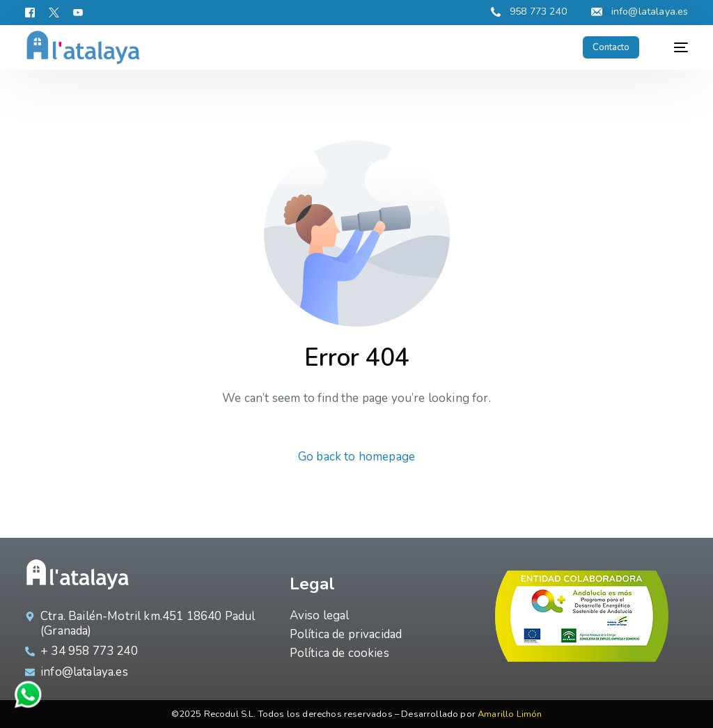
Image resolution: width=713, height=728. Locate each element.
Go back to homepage (356, 457)
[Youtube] (78, 12)
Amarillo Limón (510, 714)
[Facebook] (33, 12)
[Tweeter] (54, 12)
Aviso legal (320, 615)
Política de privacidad (346, 634)
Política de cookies (339, 653)
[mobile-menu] (674, 47)
